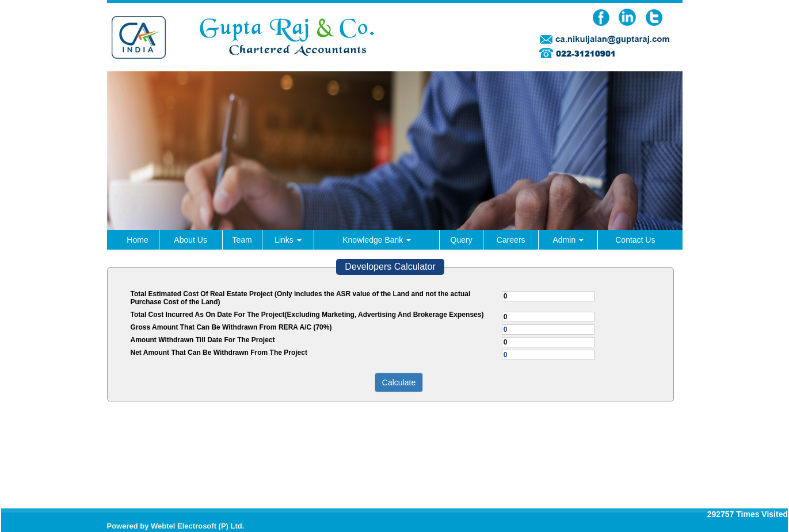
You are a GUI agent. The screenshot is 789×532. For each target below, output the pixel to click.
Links (288, 240)
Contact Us (635, 240)
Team (242, 240)
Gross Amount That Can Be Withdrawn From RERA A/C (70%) (231, 327)
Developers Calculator (390, 267)
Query (462, 240)
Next (656, 192)
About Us (190, 240)
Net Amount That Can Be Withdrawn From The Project (219, 353)
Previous (134, 192)
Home (137, 240)
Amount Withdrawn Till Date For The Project (203, 340)
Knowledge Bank (377, 240)
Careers (511, 240)
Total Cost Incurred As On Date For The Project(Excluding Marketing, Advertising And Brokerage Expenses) (307, 315)
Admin (569, 240)
